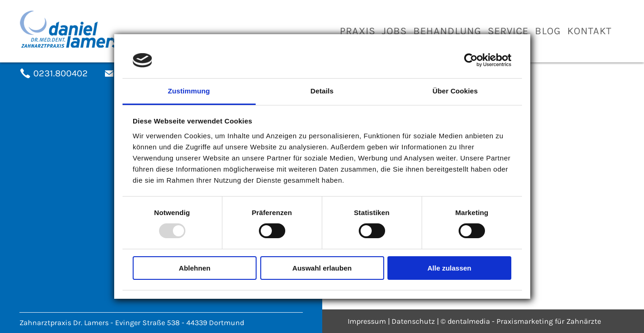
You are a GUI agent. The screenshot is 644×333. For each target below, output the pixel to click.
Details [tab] (322, 91)
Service (508, 31)
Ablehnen (195, 268)
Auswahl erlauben (322, 268)
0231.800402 (61, 73)
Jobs (394, 31)
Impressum (367, 321)
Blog (548, 31)
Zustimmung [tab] (189, 91)
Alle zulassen (449, 268)
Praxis (358, 31)
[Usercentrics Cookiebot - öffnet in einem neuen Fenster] (471, 60)
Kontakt (589, 31)
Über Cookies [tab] (455, 91)
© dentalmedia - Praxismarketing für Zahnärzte (521, 321)
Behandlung (447, 31)
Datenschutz (413, 321)
